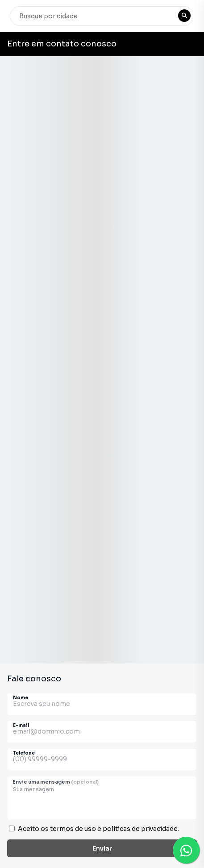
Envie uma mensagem (56, 782)
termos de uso (73, 829)
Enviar (102, 848)
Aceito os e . (98, 829)
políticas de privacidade (140, 829)
